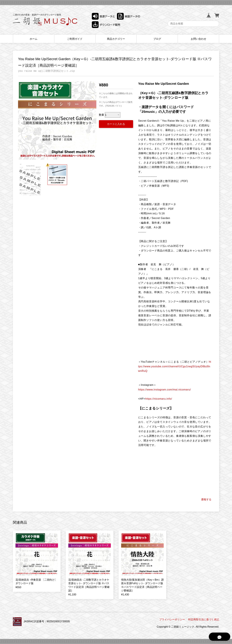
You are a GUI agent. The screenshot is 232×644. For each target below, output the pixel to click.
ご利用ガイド (75, 39)
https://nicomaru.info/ (159, 399)
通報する (206, 499)
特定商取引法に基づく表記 (204, 619)
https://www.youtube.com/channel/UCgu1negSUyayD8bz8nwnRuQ (175, 366)
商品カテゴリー (116, 39)
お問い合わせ (198, 39)
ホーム (34, 39)
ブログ (157, 39)
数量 (101, 115)
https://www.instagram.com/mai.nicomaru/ (165, 390)
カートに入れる (116, 124)
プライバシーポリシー (172, 619)
